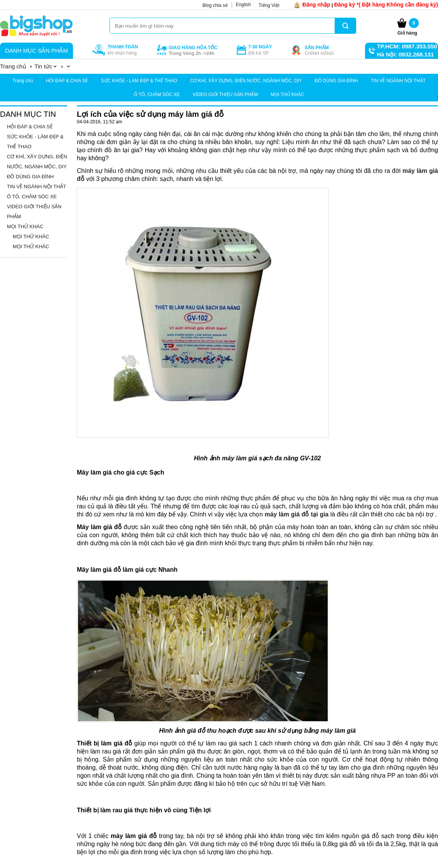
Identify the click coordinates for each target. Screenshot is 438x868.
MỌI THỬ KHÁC (288, 95)
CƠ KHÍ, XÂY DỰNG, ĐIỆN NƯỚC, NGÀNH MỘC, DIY (246, 81)
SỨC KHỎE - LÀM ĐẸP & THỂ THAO (139, 81)
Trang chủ (23, 81)
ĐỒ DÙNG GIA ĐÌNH (336, 81)
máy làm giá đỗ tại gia (297, 514)
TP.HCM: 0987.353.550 (407, 46)
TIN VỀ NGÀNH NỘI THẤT (398, 81)
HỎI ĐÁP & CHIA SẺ (67, 81)
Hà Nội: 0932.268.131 (405, 54)
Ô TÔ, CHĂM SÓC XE (157, 95)
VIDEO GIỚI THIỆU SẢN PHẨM (225, 95)
